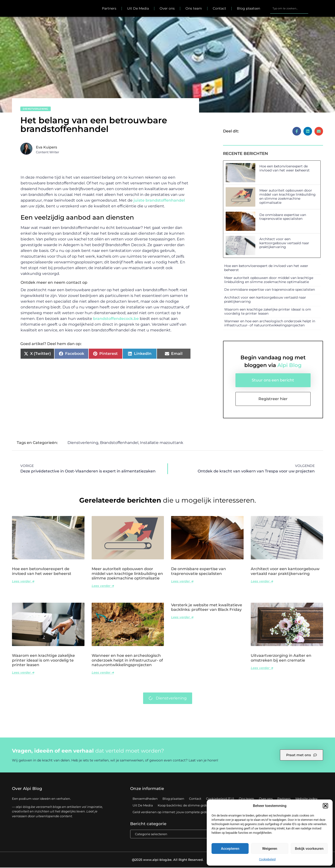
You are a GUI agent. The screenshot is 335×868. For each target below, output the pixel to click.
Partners (109, 9)
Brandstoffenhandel (119, 443)
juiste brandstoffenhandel (159, 201)
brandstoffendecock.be (116, 319)
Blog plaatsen (248, 9)
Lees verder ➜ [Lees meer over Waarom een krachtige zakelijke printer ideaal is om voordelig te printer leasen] (23, 673)
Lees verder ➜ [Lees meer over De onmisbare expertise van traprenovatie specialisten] (182, 581)
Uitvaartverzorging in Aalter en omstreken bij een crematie (281, 658)
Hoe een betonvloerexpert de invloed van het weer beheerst (285, 169)
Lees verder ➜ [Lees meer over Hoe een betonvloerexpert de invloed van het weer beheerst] (23, 581)
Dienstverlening (36, 109)
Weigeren (270, 849)
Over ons (167, 9)
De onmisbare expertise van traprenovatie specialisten (283, 217)
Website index (306, 799)
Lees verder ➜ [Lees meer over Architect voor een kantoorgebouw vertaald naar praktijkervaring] (262, 581)
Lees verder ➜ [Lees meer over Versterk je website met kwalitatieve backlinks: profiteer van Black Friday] (182, 618)
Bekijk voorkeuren (309, 849)
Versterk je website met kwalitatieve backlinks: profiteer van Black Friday (207, 608)
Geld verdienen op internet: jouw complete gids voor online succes (184, 812)
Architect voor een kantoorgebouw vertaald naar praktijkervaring (284, 244)
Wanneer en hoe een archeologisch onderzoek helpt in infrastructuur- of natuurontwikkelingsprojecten (270, 324)
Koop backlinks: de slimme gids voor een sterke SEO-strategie (206, 806)
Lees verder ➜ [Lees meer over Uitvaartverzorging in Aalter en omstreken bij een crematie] (262, 668)
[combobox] (289, 9)
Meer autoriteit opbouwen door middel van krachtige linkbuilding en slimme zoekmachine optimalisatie (288, 197)
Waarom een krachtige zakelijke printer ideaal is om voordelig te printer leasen (268, 312)
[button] (325, 806)
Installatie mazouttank (162, 443)
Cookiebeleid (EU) (220, 799)
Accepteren (230, 849)
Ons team (194, 9)
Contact (219, 9)
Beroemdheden (145, 799)
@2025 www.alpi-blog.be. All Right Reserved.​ (168, 860)
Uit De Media (138, 9)
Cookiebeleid (267, 859)
